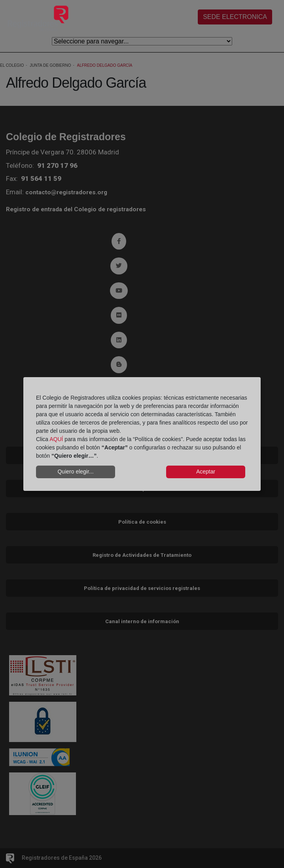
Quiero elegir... (75, 472)
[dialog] (142, 434)
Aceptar (206, 472)
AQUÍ (56, 439)
